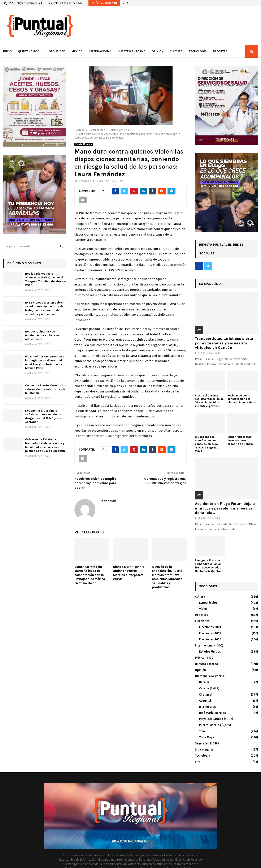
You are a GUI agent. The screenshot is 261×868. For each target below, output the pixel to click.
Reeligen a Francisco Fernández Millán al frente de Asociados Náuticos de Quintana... (210, 566)
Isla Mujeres (207, 707)
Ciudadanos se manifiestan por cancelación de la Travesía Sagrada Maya (207, 444)
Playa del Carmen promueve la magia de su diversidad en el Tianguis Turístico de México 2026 (45, 362)
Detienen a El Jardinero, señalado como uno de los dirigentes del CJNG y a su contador (44, 416)
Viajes (203, 609)
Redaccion (85, 181)
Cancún (204, 688)
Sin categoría (204, 750)
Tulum (203, 731)
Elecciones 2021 (210, 627)
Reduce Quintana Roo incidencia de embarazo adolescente (42, 335)
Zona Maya (207, 737)
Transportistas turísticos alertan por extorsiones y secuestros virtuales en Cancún (225, 343)
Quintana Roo (29, 51)
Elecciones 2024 (210, 639)
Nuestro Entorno (132, 51)
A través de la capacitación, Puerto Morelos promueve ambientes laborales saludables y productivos (167, 577)
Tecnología (198, 51)
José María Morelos (212, 713)
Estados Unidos (210, 652)
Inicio (7, 51)
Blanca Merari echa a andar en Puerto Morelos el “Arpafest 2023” (129, 573)
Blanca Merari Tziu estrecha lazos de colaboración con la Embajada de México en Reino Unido (90, 575)
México (77, 51)
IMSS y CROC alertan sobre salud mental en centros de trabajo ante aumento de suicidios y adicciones (44, 308)
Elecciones (202, 621)
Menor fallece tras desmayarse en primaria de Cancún (241, 440)
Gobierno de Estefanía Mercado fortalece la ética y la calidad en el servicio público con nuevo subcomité (45, 445)
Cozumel (205, 701)
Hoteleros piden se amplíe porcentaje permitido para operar (95, 483)
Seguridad (57, 51)
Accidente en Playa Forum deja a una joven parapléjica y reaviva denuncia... (225, 508)
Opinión (158, 51)
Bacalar (204, 682)
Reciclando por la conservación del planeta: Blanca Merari (242, 399)
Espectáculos (208, 603)
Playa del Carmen (211, 719)
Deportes (220, 51)
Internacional (100, 51)
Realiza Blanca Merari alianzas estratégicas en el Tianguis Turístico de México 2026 (45, 279)
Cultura (176, 51)
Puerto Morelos (84, 144)
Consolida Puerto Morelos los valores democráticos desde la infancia (46, 389)
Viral (198, 762)
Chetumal (206, 695)
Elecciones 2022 (210, 633)
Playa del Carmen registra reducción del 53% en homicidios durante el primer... (210, 401)
